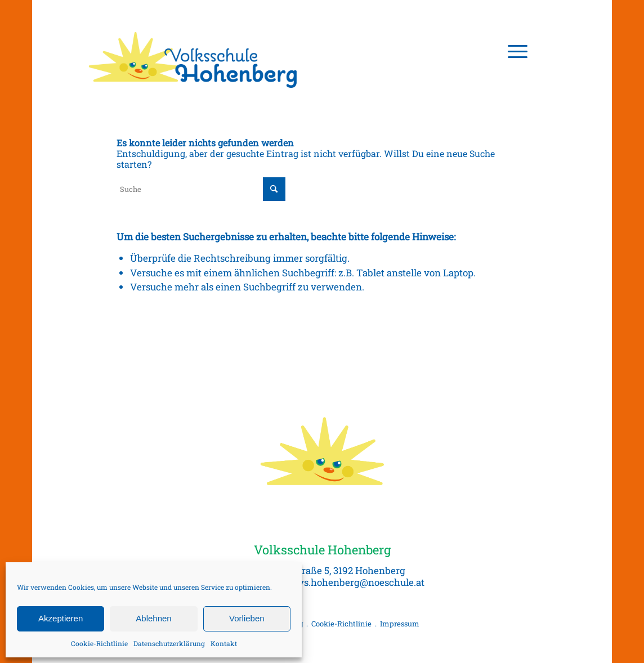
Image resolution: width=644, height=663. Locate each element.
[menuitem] (514, 51)
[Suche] (201, 189)
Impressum (400, 624)
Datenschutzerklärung (169, 643)
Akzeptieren (61, 618)
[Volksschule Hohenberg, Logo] (194, 51)
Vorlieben (247, 618)
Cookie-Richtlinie (99, 643)
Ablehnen (153, 618)
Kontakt (224, 643)
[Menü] (514, 51)
